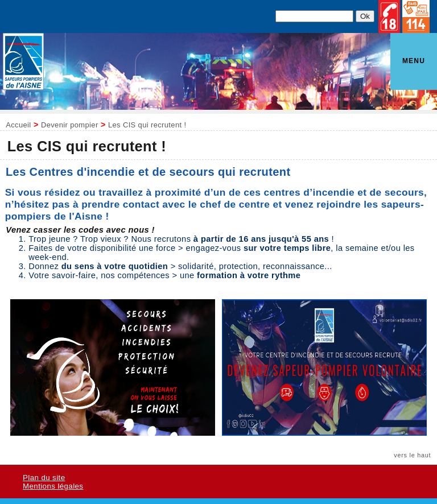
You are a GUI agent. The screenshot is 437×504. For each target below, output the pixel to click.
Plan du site (44, 478)
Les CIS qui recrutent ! (147, 125)
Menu (414, 61)
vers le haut (412, 455)
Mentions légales (53, 486)
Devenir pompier (70, 125)
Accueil (18, 125)
